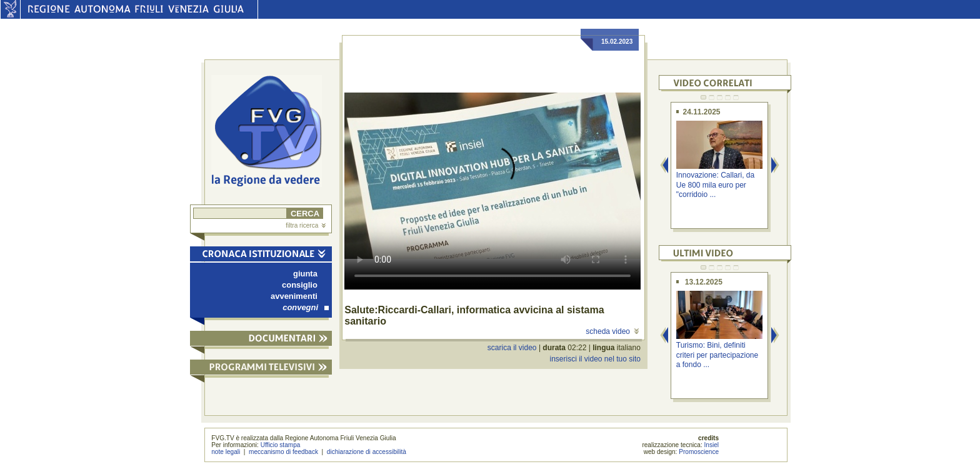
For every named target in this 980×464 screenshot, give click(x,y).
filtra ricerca (306, 225)
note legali (226, 452)
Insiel (712, 445)
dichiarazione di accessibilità (367, 452)
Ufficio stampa (281, 445)
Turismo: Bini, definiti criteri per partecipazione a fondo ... (717, 355)
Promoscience (699, 452)
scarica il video (512, 348)
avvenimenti (294, 296)
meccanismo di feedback (283, 452)
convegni (306, 307)
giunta (305, 274)
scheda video (612, 331)
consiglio (300, 285)
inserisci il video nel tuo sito (595, 359)
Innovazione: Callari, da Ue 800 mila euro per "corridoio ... (715, 185)
